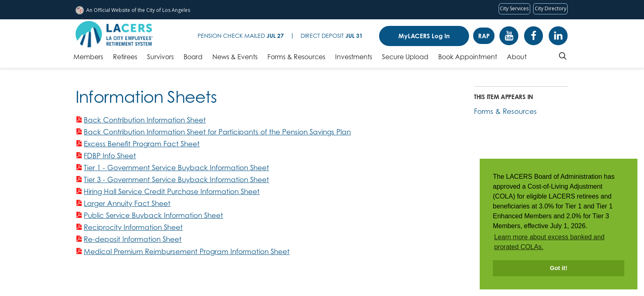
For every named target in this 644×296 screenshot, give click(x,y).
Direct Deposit (332, 36)
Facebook (534, 36)
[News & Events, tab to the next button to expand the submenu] (235, 59)
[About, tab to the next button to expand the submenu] (517, 59)
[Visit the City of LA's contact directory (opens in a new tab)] (550, 9)
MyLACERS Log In (424, 36)
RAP (484, 36)
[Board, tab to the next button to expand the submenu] (193, 59)
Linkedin (558, 36)
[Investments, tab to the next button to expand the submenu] (354, 59)
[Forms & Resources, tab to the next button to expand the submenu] (296, 59)
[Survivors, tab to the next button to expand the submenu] (160, 59)
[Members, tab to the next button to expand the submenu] (88, 59)
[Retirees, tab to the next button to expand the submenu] (125, 59)
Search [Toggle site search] (563, 56)
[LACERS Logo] (114, 34)
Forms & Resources (505, 111)
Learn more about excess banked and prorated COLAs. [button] (549, 242)
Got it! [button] (559, 268)
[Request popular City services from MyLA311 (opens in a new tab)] (514, 9)
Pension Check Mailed (241, 36)
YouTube (509, 36)
